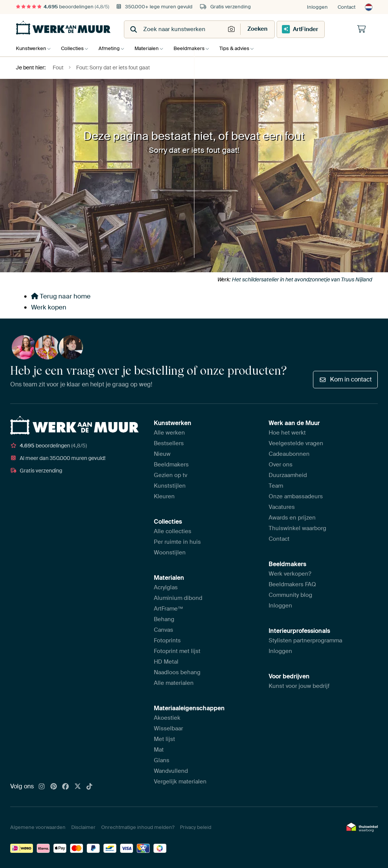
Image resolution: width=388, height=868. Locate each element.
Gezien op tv (171, 475)
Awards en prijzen (292, 518)
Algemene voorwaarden (38, 827)
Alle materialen (174, 683)
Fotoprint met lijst (177, 651)
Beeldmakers (197, 48)
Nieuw (162, 454)
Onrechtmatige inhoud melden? (138, 827)
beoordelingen (63, 7)
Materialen (152, 48)
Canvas (163, 630)
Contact (347, 7)
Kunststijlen (170, 486)
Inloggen (317, 7)
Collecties (74, 48)
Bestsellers (169, 443)
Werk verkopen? (290, 574)
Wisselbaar (168, 728)
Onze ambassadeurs (296, 496)
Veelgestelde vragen (296, 443)
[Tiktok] (89, 787)
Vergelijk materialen (180, 782)
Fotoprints (167, 640)
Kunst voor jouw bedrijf (299, 686)
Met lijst (164, 739)
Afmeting (113, 48)
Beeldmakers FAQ (292, 584)
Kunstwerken (31, 48)
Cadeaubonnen (289, 454)
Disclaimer (83, 827)
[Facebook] (66, 787)
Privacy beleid (196, 827)
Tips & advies (244, 48)
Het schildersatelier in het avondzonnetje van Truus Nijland (302, 279)
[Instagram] (42, 787)
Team (276, 486)
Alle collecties (173, 531)
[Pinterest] (54, 787)
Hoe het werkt (287, 433)
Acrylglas (166, 587)
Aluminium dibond (178, 598)
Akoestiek (167, 718)
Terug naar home (61, 296)
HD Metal (166, 662)
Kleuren (164, 496)
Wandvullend (171, 771)
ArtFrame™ (169, 609)
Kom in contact (345, 379)
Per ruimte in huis (177, 542)
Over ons (281, 465)
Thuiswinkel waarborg (297, 528)
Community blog (290, 595)
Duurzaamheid (288, 475)
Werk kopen (49, 307)
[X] (78, 787)
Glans (162, 760)
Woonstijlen (170, 553)
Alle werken (169, 433)
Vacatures (282, 507)
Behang (164, 619)
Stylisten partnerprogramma (305, 640)
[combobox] (175, 29)
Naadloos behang (177, 672)
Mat (159, 750)
